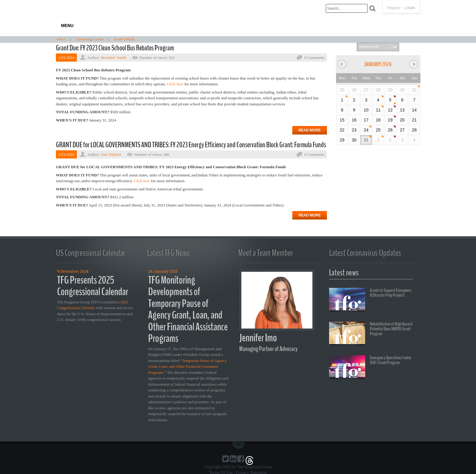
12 (390, 110)
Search (372, 8)
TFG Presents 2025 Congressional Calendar (93, 286)
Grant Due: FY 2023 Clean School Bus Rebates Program (115, 48)
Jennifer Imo (258, 338)
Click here (142, 181)
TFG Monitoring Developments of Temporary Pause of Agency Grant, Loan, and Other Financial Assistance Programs (188, 309)
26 (390, 130)
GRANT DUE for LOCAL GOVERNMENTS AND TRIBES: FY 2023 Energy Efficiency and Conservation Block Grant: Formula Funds (191, 145)
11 (378, 110)
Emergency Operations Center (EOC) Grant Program (370, 367)
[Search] (347, 8)
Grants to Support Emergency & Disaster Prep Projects (370, 300)
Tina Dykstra (111, 154)
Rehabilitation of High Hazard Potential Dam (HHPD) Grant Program (371, 334)
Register (394, 8)
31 (414, 90)
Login (410, 8)
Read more (309, 130)
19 (390, 120)
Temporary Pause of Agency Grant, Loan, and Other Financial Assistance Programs (187, 367)
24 (366, 130)
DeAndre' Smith (113, 58)
